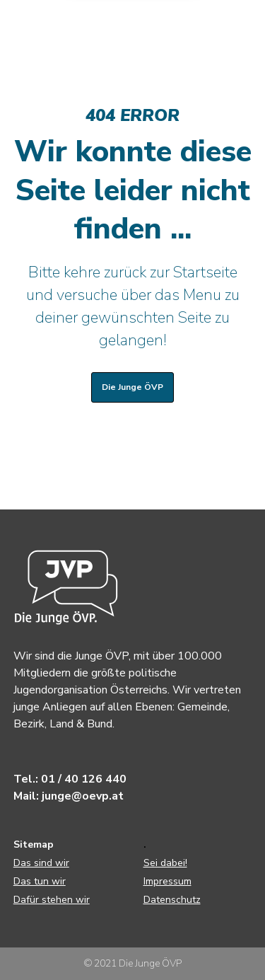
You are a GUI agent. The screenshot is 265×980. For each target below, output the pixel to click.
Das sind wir (41, 863)
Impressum (167, 881)
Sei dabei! (165, 863)
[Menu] (241, 25)
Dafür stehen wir (52, 900)
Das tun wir (40, 881)
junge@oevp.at (83, 796)
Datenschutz (172, 900)
